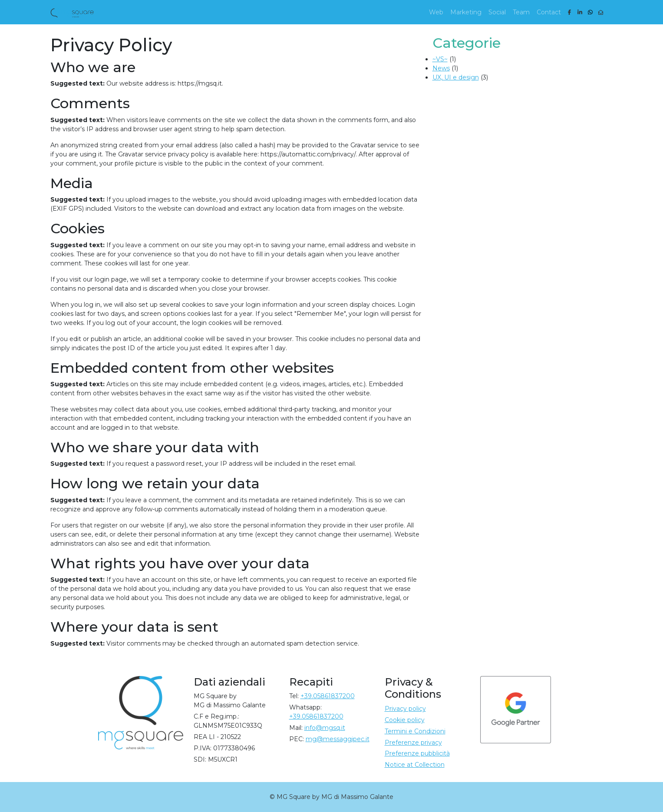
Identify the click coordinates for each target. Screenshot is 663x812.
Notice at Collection (415, 765)
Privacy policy (405, 709)
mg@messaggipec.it (338, 739)
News (441, 68)
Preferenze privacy (413, 742)
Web (436, 12)
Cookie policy (405, 720)
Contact (549, 12)
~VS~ (440, 59)
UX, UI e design (456, 77)
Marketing (466, 12)
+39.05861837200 (328, 696)
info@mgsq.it (325, 728)
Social (497, 12)
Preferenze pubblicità (417, 753)
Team (521, 12)
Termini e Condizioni (415, 731)
